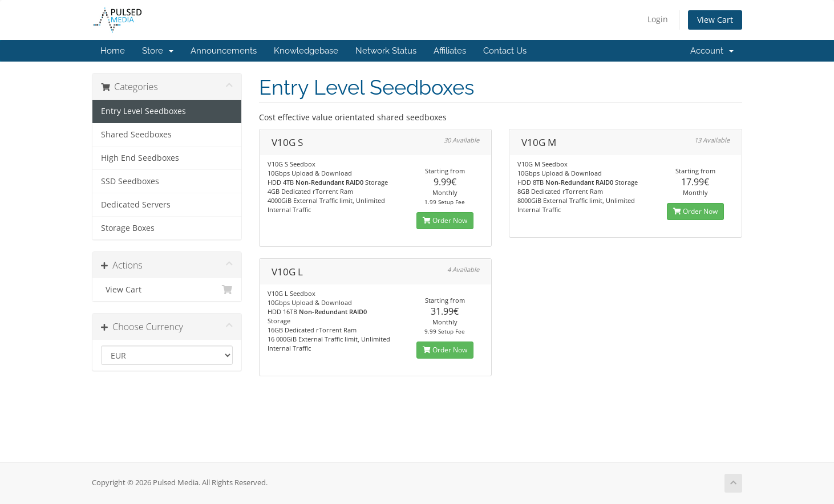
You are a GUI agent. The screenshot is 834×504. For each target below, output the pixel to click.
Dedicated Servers (136, 205)
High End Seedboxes (140, 158)
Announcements (224, 51)
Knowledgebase (306, 51)
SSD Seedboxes (130, 181)
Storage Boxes (128, 228)
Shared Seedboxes (136, 135)
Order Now (445, 220)
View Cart (715, 20)
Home (113, 51)
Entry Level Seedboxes (143, 111)
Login (658, 19)
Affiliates (450, 51)
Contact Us (505, 51)
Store (158, 51)
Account (712, 51)
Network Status (386, 51)
